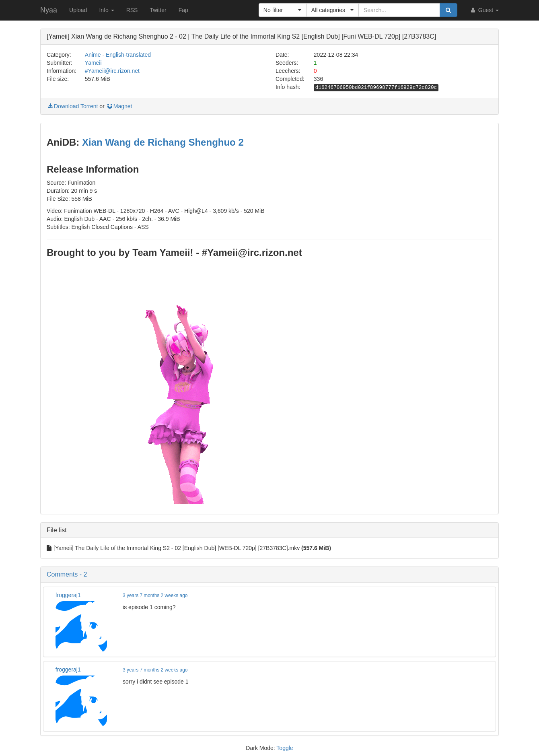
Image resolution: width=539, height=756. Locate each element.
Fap (183, 10)
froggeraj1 (68, 595)
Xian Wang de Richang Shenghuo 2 (163, 142)
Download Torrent (72, 106)
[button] (283, 10)
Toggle (285, 748)
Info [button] (106, 10)
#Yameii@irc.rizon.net (112, 71)
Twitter (158, 10)
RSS (132, 10)
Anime (93, 55)
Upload (78, 10)
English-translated (128, 55)
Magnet (119, 106)
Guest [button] (484, 10)
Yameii (93, 63)
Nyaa (49, 10)
